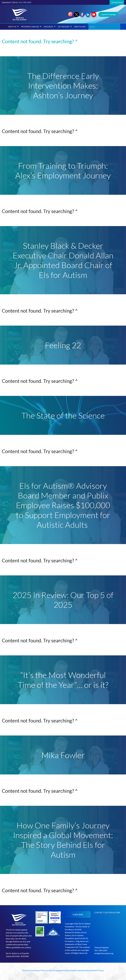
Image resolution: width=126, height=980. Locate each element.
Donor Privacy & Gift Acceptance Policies (52, 970)
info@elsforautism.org (104, 953)
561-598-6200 (25, 2)
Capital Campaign (108, 14)
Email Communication (80, 970)
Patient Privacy (98, 970)
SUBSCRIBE (78, 914)
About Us (13, 27)
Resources (50, 27)
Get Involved (65, 27)
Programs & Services (31, 27)
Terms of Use (28, 970)
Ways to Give (80, 27)
